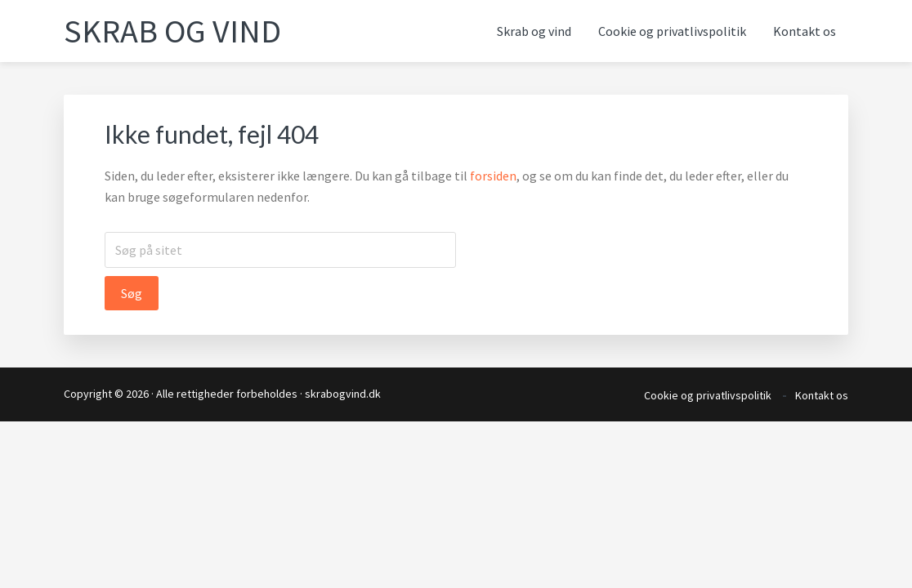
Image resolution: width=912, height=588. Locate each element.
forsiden (493, 176)
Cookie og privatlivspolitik (708, 395)
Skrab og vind (172, 31)
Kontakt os (822, 395)
